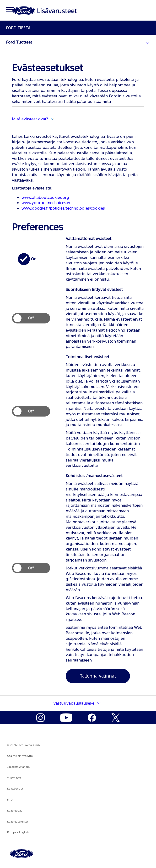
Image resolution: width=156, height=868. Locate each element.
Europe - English (18, 832)
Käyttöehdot (15, 789)
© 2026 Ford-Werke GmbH (24, 745)
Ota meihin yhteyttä (20, 756)
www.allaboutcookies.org (45, 197)
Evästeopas (15, 811)
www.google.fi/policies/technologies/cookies (63, 208)
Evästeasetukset (18, 822)
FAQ (10, 800)
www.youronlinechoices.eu (47, 203)
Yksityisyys (14, 778)
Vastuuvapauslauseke (74, 703)
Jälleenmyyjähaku (19, 767)
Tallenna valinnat (98, 676)
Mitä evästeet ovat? (33, 119)
